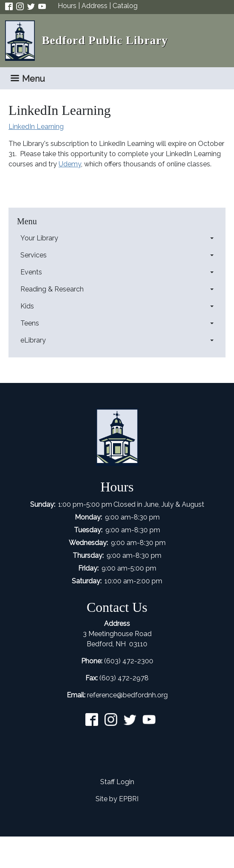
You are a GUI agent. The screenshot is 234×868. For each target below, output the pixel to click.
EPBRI (129, 799)
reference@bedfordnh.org (127, 695)
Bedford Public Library (105, 40)
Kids (27, 306)
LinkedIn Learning (36, 127)
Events (31, 272)
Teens (30, 323)
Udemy (70, 164)
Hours (67, 6)
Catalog (125, 6)
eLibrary (33, 340)
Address (94, 6)
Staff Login (117, 782)
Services (34, 255)
